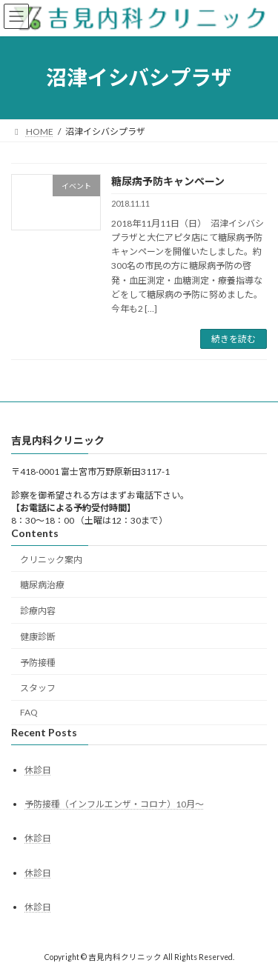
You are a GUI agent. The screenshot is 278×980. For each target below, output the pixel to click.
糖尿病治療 (42, 586)
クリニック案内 (51, 560)
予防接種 (38, 663)
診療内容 (38, 611)
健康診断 (38, 637)
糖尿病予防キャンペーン (168, 181)
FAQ (29, 712)
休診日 (38, 770)
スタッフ (38, 689)
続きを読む (234, 339)
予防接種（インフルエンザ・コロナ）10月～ (114, 804)
